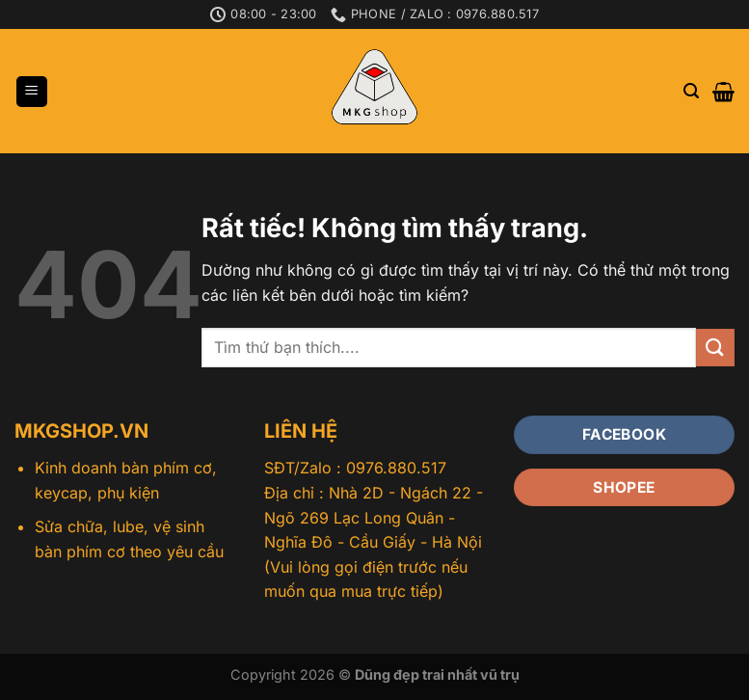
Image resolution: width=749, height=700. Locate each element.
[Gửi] (715, 348)
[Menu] (32, 92)
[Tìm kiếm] (691, 91)
